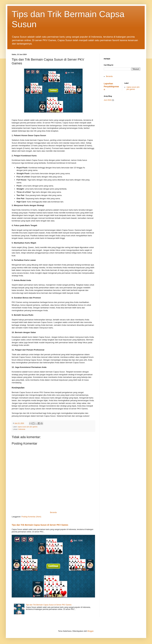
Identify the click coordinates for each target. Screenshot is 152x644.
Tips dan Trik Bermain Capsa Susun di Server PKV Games (40, 525)
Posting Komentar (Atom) (31, 517)
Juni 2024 (108, 100)
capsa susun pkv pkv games (27, 427)
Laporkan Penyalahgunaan (111, 86)
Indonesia (22, 429)
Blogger (91, 631)
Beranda (53, 512)
